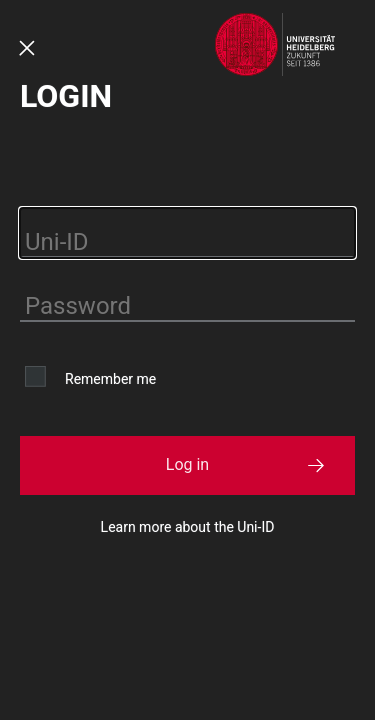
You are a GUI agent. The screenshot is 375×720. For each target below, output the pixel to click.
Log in (187, 464)
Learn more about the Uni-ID (188, 527)
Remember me (110, 379)
